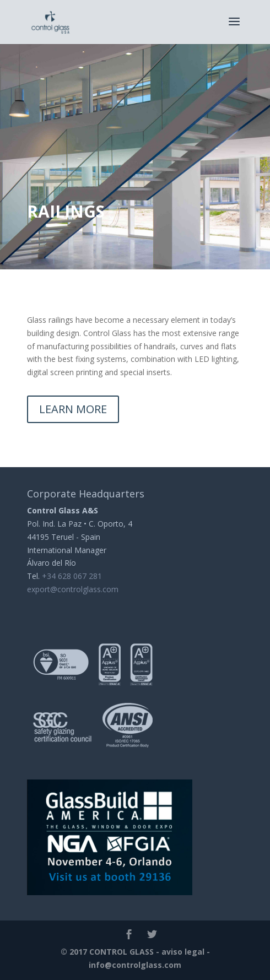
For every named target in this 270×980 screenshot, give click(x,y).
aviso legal (183, 952)
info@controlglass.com (135, 965)
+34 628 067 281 (72, 576)
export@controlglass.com (73, 589)
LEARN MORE (73, 409)
